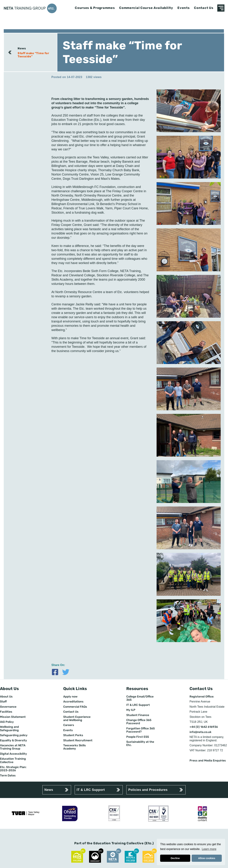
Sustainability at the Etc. (140, 743)
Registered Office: (202, 697)
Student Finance (138, 715)
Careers (69, 725)
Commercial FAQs (75, 707)
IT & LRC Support (138, 705)
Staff (3, 702)
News (22, 48)
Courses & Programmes (95, 8)
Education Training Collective (13, 760)
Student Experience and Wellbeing (77, 719)
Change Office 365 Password (139, 722)
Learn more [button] (209, 849)
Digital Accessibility (13, 754)
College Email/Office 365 (140, 698)
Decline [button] (175, 858)
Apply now (70, 697)
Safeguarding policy (14, 735)
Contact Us (204, 8)
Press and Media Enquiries (208, 761)
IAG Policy (7, 722)
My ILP (131, 710)
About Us (6, 697)
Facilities (6, 712)
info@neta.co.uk (200, 732)
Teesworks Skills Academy (75, 747)
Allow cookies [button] (207, 858)
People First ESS (138, 737)
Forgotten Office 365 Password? (141, 730)
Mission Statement (13, 717)
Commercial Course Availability (146, 8)
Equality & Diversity (13, 740)
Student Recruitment (78, 740)
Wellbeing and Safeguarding (9, 728)
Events (183, 8)
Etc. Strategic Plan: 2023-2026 (13, 769)
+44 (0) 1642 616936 (204, 727)
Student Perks (73, 735)
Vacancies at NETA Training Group (13, 747)
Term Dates (8, 776)
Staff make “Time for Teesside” (33, 55)
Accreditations (73, 702)
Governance (8, 707)
